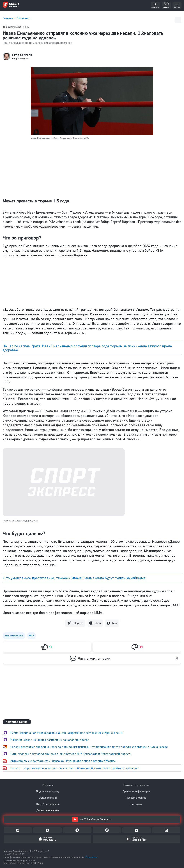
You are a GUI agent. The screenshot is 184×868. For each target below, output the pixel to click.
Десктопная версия (48, 810)
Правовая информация (136, 791)
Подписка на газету (48, 791)
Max (115, 623)
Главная (8, 18)
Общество (23, 18)
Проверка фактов (136, 798)
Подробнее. (92, 857)
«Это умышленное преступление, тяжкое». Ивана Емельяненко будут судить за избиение (74, 578)
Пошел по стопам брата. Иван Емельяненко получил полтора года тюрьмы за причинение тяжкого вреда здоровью (87, 348)
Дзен (98, 623)
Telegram (78, 623)
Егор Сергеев (22, 55)
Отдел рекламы (48, 798)
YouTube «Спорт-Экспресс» (92, 819)
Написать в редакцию (136, 785)
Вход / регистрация (48, 804)
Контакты (136, 804)
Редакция (48, 785)
